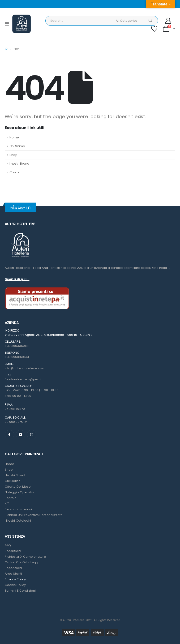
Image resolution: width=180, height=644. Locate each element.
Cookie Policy (15, 585)
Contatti (15, 172)
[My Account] (168, 21)
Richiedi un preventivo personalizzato (34, 515)
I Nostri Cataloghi (18, 521)
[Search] (150, 21)
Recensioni (13, 568)
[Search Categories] (129, 21)
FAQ (8, 545)
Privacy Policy (15, 579)
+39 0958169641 (17, 357)
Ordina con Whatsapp (22, 562)
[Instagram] (32, 435)
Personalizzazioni (18, 509)
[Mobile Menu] (8, 24)
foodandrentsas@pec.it (23, 379)
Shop (13, 155)
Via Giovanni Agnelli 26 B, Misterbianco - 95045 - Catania (49, 335)
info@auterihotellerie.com (25, 368)
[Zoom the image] (20, 233)
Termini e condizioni (20, 591)
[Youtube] (21, 435)
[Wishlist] (154, 29)
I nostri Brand (19, 164)
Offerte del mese (18, 487)
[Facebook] (9, 435)
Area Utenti (13, 574)
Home (14, 137)
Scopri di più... (17, 279)
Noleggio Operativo (20, 492)
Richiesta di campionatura (25, 557)
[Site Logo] (21, 24)
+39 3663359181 (17, 346)
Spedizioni (13, 551)
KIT (7, 504)
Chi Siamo (17, 146)
